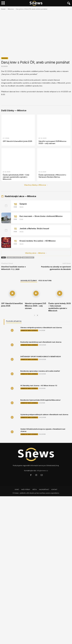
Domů (3, 9)
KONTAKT (54, 489)
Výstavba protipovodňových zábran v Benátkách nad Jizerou (44, 414)
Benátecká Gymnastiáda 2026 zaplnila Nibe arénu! (40, 400)
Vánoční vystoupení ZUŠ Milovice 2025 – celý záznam (35, 306)
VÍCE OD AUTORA (45, 281)
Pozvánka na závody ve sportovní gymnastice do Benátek (56, 268)
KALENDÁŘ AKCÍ (44, 489)
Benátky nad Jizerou (29, 330)
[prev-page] (35, 315)
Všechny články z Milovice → (36, 185)
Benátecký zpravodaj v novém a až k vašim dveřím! (40, 371)
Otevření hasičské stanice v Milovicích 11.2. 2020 (13, 268)
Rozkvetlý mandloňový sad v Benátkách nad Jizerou (41, 342)
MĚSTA (35, 489)
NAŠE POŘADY (26, 489)
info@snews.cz (42, 471)
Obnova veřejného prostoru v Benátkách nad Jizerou (41, 327)
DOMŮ (17, 489)
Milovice (11, 9)
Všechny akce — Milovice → (36, 253)
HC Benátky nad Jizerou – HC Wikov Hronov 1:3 (39, 385)
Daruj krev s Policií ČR (14, 257)
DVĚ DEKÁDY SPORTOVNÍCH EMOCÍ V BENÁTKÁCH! (41, 356)
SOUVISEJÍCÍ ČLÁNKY (29, 281)
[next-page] (37, 315)
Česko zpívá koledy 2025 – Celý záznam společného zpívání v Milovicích (60, 307)
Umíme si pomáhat (28, 257)
